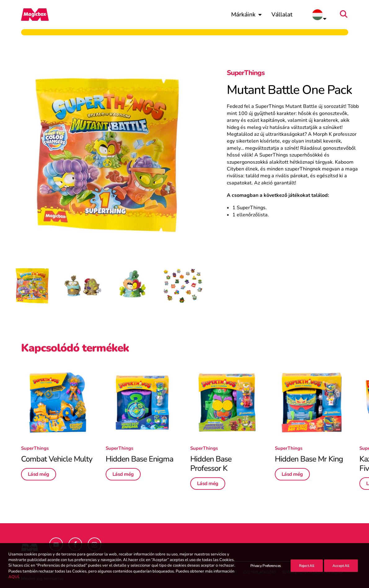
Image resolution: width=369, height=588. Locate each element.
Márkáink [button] (246, 15)
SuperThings (246, 73)
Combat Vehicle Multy (57, 459)
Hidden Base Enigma (139, 459)
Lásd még (39, 474)
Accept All (341, 566)
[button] (345, 15)
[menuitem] (246, 15)
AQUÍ (13, 577)
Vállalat (282, 15)
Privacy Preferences (266, 566)
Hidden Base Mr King (309, 459)
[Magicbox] (35, 15)
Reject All (307, 566)
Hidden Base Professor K (211, 464)
